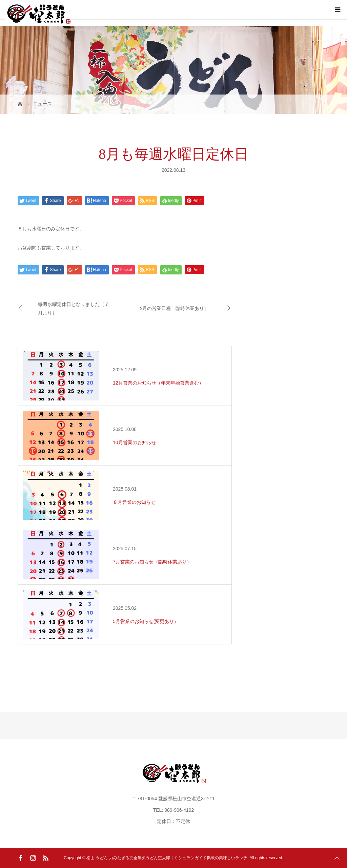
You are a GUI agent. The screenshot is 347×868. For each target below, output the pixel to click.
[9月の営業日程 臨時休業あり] (172, 308)
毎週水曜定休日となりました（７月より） (74, 309)
